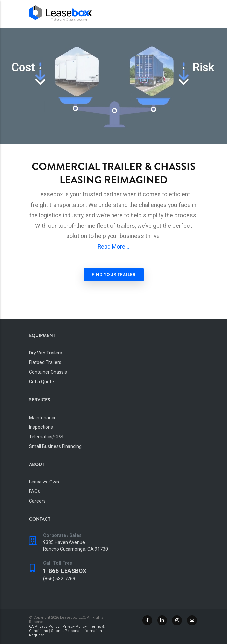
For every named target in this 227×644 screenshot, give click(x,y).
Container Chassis (48, 372)
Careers (37, 501)
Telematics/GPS (46, 437)
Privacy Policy (74, 627)
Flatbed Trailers (45, 362)
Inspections (41, 427)
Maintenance (43, 418)
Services (40, 400)
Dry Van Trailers (45, 353)
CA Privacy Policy (44, 627)
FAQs (35, 491)
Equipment (42, 335)
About (37, 464)
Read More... (113, 247)
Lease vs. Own (44, 482)
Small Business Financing (55, 446)
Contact (40, 519)
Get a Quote (42, 382)
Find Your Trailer (114, 275)
